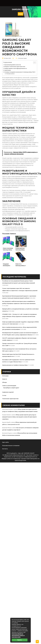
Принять (20, 640)
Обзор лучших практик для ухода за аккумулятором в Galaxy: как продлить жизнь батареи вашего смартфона (19, 417)
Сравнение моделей (8, 392)
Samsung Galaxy (21, 9)
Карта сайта (6, 442)
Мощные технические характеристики (15, 67)
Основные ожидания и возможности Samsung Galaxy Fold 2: (20, 72)
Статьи (4, 395)
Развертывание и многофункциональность (16, 68)
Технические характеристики (10, 399)
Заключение (8, 70)
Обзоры (5, 382)
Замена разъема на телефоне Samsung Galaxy (15, 365)
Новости (5, 379)
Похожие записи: (11, 74)
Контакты (5, 449)
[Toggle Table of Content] (34, 63)
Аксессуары (5, 376)
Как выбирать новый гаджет (11, 388)
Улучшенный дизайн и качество (13, 65)
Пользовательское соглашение (11, 446)
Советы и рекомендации (9, 386)
